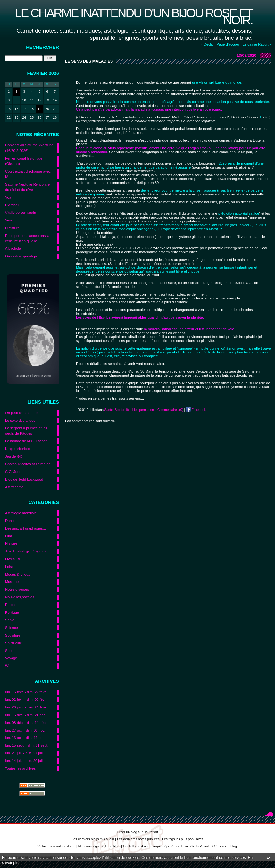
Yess (9, 220)
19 (39, 109)
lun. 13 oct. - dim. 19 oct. (25, 738)
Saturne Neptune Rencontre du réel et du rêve (27, 187)
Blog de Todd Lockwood (24, 479)
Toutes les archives (20, 768)
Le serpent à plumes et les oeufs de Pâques (26, 431)
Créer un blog (127, 832)
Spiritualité (13, 643)
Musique (12, 582)
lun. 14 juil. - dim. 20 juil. (24, 761)
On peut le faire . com (22, 413)
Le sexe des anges (20, 421)
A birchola (13, 248)
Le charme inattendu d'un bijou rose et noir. (134, 17)
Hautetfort (151, 832)
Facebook (196, 410)
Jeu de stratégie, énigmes (26, 551)
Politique (12, 612)
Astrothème (14, 487)
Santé (10, 620)
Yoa (8, 197)
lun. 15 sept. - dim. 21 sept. (27, 745)
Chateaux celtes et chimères (28, 464)
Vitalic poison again (21, 213)
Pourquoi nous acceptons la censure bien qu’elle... (27, 238)
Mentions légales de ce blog (99, 846)
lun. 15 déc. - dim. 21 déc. (26, 715)
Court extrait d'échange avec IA (28, 174)
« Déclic (207, 44)
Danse (10, 521)
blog (234, 846)
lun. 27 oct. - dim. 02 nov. (25, 730)
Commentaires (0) (170, 410)
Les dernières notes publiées (138, 839)
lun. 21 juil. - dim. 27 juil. (24, 753)
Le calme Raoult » (257, 44)
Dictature (12, 228)
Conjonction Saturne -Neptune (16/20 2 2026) (29, 148)
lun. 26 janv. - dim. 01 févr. (26, 707)
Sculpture (13, 635)
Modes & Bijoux (18, 574)
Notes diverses (17, 589)
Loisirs (10, 567)
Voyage (11, 658)
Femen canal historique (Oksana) (24, 161)
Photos (11, 605)
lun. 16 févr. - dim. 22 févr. (26, 692)
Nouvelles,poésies (20, 597)
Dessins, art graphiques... (25, 528)
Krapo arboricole (18, 449)
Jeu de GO (14, 456)
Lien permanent (144, 410)
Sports (10, 651)
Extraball (12, 205)
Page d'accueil (228, 44)
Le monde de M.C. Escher (26, 441)
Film (8, 536)
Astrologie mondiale (21, 513)
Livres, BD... (15, 559)
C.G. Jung (13, 472)
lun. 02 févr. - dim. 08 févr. (26, 699)
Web (9, 666)
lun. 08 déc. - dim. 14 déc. (26, 723)
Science (12, 628)
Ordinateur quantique (22, 256)
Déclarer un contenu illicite (56, 846)
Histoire (11, 543)
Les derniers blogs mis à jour (93, 839)
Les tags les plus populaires (183, 839)
